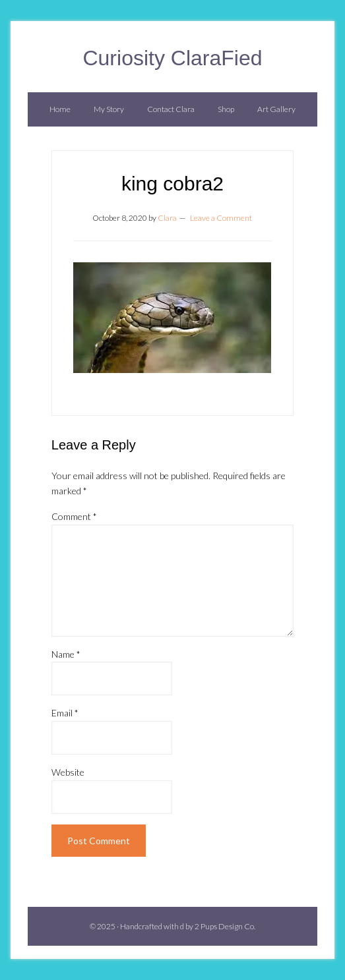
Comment (74, 516)
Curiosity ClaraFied (172, 58)
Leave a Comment (221, 218)
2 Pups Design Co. (225, 926)
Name (66, 654)
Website (68, 772)
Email (65, 713)
